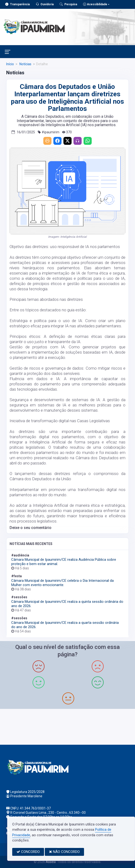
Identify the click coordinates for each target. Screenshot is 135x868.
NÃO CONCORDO (64, 852)
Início (10, 64)
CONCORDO (28, 852)
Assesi (51, 862)
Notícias (25, 64)
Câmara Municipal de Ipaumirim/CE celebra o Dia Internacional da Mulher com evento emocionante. (62, 583)
